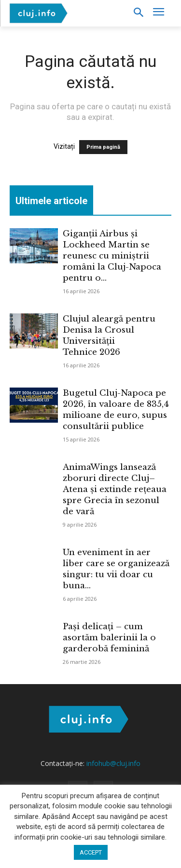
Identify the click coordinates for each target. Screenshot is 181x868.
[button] (138, 13)
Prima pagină (103, 147)
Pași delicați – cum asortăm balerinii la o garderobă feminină (109, 638)
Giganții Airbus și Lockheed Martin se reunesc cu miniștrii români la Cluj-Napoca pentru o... (112, 256)
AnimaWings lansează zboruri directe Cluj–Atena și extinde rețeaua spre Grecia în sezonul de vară (115, 489)
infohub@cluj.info (113, 763)
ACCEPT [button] (91, 852)
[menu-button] (158, 13)
